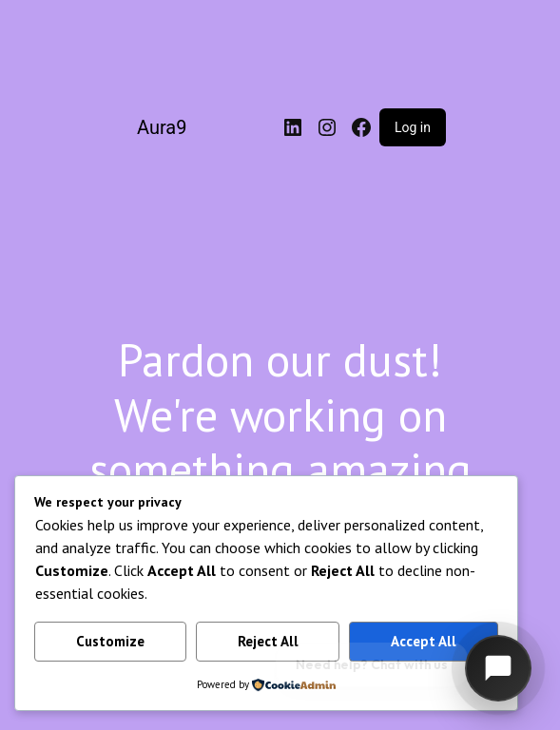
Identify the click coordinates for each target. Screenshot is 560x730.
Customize (110, 641)
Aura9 (162, 127)
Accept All (424, 641)
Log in (413, 127)
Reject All (268, 641)
